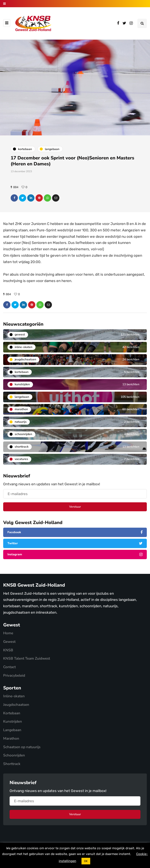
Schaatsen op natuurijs (22, 747)
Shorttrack (12, 764)
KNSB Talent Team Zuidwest (27, 658)
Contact (9, 667)
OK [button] (86, 861)
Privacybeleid (14, 675)
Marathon (11, 738)
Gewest (9, 642)
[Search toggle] (142, 23)
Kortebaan (12, 713)
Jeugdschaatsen (16, 705)
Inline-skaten (14, 696)
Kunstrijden (13, 721)
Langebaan (12, 730)
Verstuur (75, 507)
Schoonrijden (14, 755)
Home (8, 633)
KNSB (8, 650)
